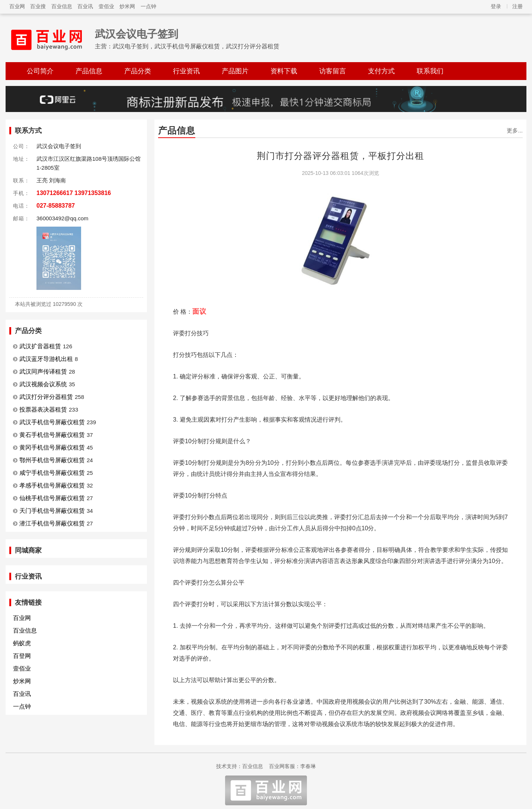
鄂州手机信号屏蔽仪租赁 (52, 460)
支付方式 (381, 71)
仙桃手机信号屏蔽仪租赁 (52, 498)
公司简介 (40, 71)
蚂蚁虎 (22, 643)
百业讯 (85, 6)
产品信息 (89, 71)
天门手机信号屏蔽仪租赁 (52, 511)
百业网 (17, 6)
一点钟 (148, 6)
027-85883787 (56, 206)
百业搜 (38, 6)
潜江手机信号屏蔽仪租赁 (52, 523)
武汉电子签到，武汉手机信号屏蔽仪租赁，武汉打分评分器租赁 (196, 46)
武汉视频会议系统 (43, 384)
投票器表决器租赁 (43, 410)
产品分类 (138, 71)
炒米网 (127, 6)
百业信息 (62, 6)
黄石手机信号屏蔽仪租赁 (52, 435)
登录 (496, 6)
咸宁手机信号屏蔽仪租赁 (52, 473)
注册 (517, 6)
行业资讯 (186, 71)
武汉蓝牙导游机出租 (46, 359)
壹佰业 (106, 6)
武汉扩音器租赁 (40, 346)
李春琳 (308, 766)
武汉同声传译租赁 (43, 372)
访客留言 (333, 71)
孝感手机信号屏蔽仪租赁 (52, 485)
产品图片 (235, 71)
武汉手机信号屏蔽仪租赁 (52, 422)
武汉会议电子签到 (137, 34)
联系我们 (430, 71)
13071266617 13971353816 (74, 193)
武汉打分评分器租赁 (46, 397)
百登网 (22, 656)
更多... (515, 130)
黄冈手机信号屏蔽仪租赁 (52, 447)
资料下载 (284, 71)
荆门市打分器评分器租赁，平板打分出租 (340, 156)
